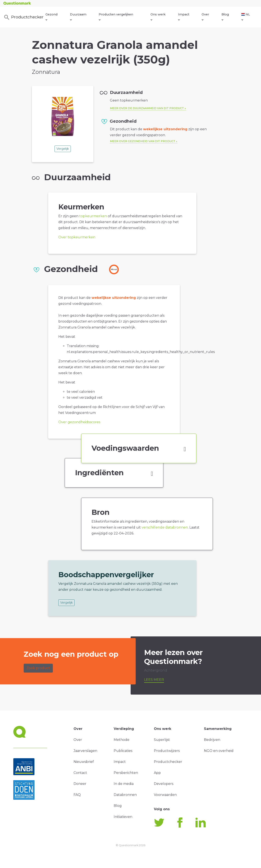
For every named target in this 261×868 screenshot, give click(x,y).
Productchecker (23, 17)
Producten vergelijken (116, 16)
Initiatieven (123, 817)
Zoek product (38, 668)
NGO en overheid (219, 751)
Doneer (80, 784)
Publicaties (123, 751)
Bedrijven (212, 740)
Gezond (51, 16)
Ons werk (158, 16)
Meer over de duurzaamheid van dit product (147, 108)
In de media (124, 784)
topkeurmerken (93, 216)
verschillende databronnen (165, 527)
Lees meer (154, 680)
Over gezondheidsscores (79, 422)
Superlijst (162, 740)
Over (205, 16)
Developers (164, 784)
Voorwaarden (165, 795)
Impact (184, 16)
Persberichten (126, 773)
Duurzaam (78, 16)
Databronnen (125, 795)
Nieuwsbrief (84, 762)
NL (246, 16)
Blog (225, 16)
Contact (80, 773)
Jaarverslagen (85, 751)
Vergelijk (63, 149)
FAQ (77, 795)
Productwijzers (167, 751)
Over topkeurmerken (77, 237)
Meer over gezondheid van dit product (143, 141)
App (157, 773)
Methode (122, 740)
